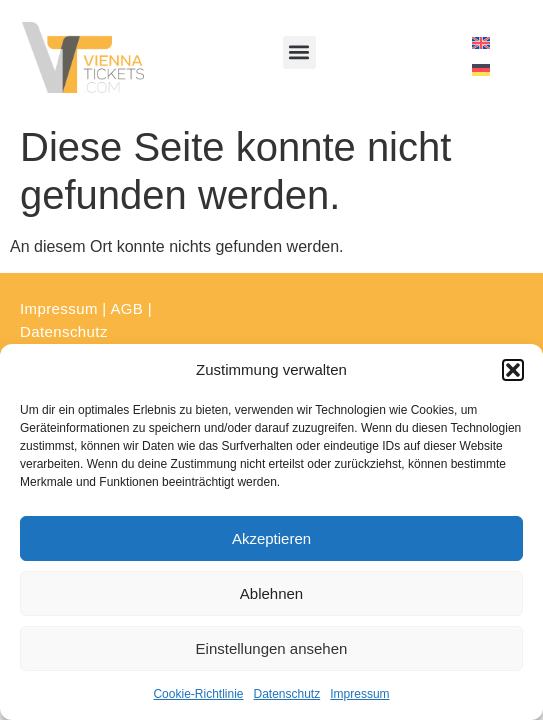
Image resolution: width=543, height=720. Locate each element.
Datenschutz (287, 694)
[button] (513, 370)
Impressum (359, 694)
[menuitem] (481, 43)
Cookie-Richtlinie (198, 694)
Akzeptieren (271, 538)
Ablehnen (271, 593)
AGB (126, 308)
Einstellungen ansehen (272, 648)
